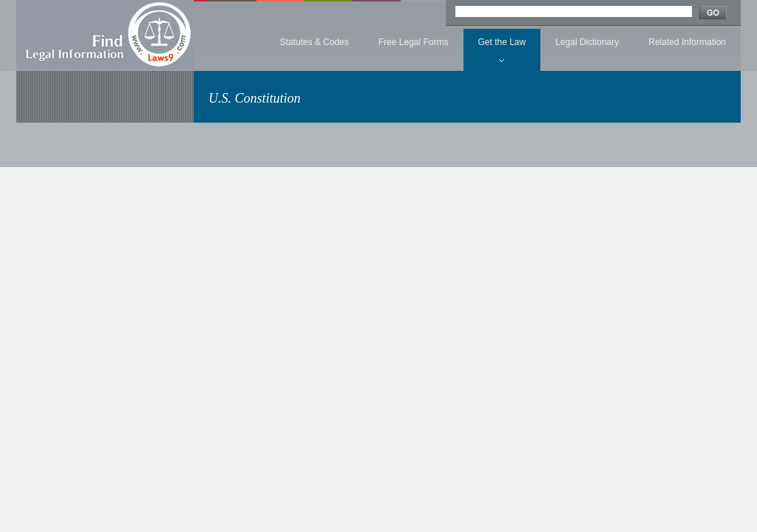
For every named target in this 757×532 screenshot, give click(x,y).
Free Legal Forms (414, 42)
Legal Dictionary (587, 42)
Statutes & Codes (314, 42)
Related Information (687, 42)
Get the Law (502, 42)
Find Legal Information (105, 35)
